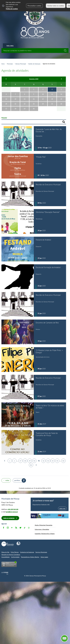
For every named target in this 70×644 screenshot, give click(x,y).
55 (57, 461)
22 (25, 104)
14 (15, 99)
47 (20, 461)
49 (30, 461)
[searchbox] (35, 51)
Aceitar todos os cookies (56, 6)
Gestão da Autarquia (34, 64)
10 (43, 94)
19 (61, 99)
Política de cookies (12, 9)
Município (10, 64)
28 (15, 108)
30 (34, 108)
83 (63, 461)
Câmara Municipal (21, 64)
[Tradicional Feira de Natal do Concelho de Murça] (34, 442)
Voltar (7, 480)
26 (61, 104)
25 (52, 104)
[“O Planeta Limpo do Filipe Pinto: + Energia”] (34, 360)
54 (53, 461)
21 (15, 104)
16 (34, 99)
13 (6, 99)
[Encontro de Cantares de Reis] (34, 332)
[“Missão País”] (34, 166)
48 (25, 461)
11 (52, 94)
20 (6, 104)
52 (43, 461)
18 (52, 99)
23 (34, 104)
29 (25, 108)
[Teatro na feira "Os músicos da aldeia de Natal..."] (34, 415)
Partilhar (17, 480)
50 (34, 461)
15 (25, 99)
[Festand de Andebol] (34, 249)
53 (48, 461)
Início (3, 64)
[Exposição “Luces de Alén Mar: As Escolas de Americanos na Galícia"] (34, 139)
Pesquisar (4, 118)
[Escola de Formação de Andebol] (34, 277)
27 (6, 108)
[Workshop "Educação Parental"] (34, 221)
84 (31, 465)
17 (43, 99)
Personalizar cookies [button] (34, 6)
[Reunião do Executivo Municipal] (34, 194)
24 (43, 104)
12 (61, 94)
